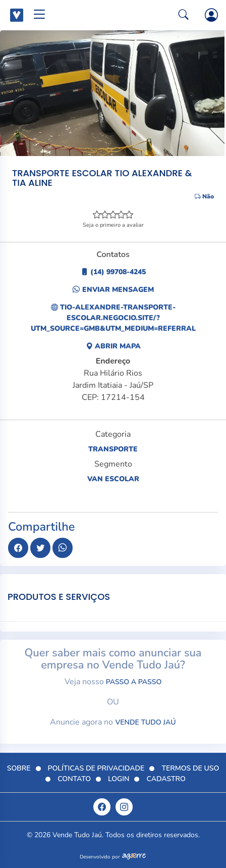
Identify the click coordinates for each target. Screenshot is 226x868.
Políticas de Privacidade (96, 768)
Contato (74, 779)
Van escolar (113, 479)
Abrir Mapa (113, 346)
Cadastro (166, 779)
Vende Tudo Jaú (145, 722)
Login (119, 779)
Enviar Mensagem (113, 290)
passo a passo (134, 682)
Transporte (113, 449)
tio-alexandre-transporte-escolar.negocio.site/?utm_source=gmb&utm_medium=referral (113, 318)
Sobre (19, 768)
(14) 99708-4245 (113, 272)
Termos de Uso (190, 768)
